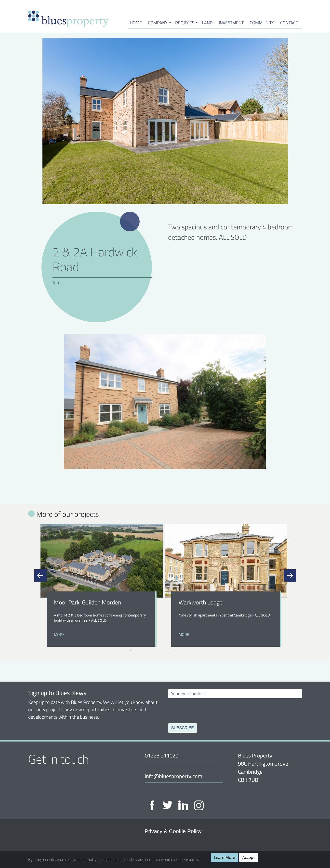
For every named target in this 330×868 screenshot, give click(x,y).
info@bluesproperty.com (173, 776)
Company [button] (158, 23)
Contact (289, 23)
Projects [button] (185, 23)
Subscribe (183, 728)
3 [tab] (145, 650)
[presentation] (205, 710)
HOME (136, 23)
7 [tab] (175, 650)
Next (290, 575)
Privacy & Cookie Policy (173, 831)
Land (207, 23)
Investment (231, 23)
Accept (249, 857)
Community (262, 23)
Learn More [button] (225, 857)
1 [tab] (131, 650)
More (59, 634)
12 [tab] (211, 650)
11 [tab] (204, 650)
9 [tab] (189, 650)
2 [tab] (138, 650)
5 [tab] (160, 650)
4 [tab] (153, 650)
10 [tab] (197, 650)
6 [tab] (167, 650)
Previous (40, 575)
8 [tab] (182, 650)
